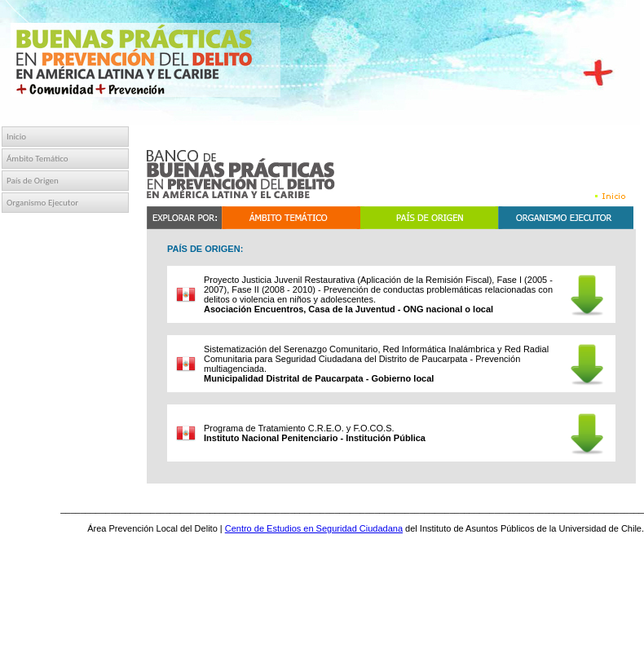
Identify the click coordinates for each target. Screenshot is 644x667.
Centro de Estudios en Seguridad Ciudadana (314, 528)
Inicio (16, 137)
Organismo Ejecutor (42, 203)
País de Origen (33, 181)
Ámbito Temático (37, 159)
